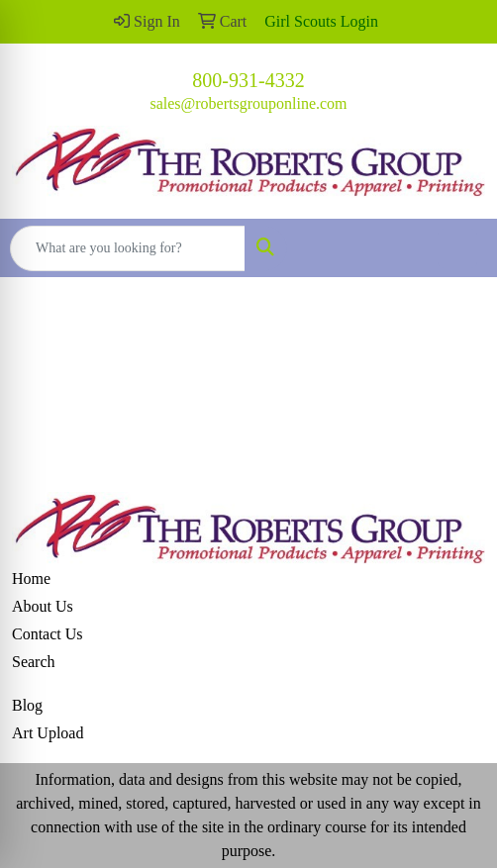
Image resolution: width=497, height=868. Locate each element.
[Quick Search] (128, 248)
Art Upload (48, 733)
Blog (27, 705)
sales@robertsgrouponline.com (248, 103)
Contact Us (48, 634)
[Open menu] (457, 248)
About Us (43, 606)
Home (31, 579)
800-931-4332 (248, 80)
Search (34, 662)
